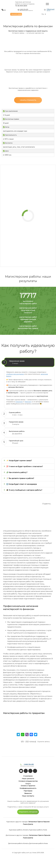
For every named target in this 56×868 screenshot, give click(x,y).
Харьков (46, 822)
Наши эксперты (28, 796)
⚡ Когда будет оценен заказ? (19, 461)
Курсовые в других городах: (17, 822)
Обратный (51, 10)
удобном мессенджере (15, 374)
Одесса (40, 822)
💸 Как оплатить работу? (17, 472)
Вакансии (28, 793)
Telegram (28, 402)
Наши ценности (28, 779)
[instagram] (35, 771)
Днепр (31, 824)
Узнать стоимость (28, 100)
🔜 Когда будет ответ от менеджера (22, 484)
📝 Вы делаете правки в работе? (20, 478)
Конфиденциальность (28, 788)
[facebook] (30, 771)
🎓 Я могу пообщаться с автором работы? (24, 490)
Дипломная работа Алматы (18, 843)
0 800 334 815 (24, 9)
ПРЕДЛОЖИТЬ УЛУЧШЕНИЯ (28, 812)
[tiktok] (26, 771)
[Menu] (47, 4)
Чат (5, 10)
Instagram (19, 402)
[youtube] (21, 771)
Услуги (28, 784)
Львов (25, 824)
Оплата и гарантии (28, 786)
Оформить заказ (16, 14)
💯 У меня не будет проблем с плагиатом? (25, 466)
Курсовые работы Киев (38, 830)
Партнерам (28, 791)
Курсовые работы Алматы (19, 830)
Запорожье (33, 822)
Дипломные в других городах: (17, 835)
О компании (28, 776)
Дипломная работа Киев (38, 843)
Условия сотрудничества (28, 781)
